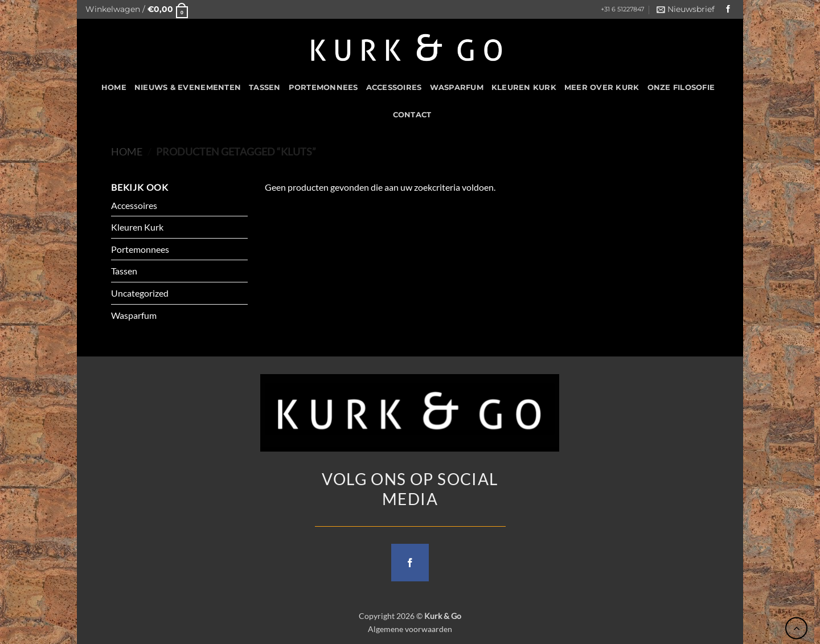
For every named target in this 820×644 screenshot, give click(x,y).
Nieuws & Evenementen (188, 87)
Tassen (265, 87)
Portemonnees (323, 87)
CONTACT (412, 115)
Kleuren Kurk (524, 87)
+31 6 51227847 (622, 9)
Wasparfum (457, 87)
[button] (137, 9)
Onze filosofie (681, 87)
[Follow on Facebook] (728, 9)
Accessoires (394, 87)
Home (127, 151)
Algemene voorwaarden (410, 629)
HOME (114, 87)
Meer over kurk (602, 87)
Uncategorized (140, 293)
